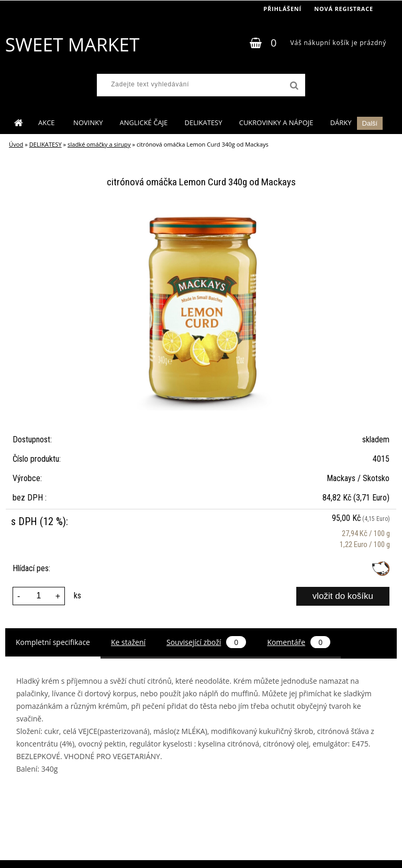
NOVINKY (88, 123)
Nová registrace (344, 9)
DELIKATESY (203, 123)
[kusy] (39, 596)
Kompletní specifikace (53, 642)
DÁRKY (341, 123)
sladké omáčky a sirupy (99, 144)
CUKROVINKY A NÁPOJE (276, 123)
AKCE (47, 123)
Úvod (16, 144)
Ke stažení (128, 642)
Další (370, 123)
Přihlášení (282, 9)
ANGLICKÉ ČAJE (144, 123)
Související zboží (206, 642)
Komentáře (299, 642)
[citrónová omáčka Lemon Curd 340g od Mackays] (201, 215)
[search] (293, 86)
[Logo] (72, 44)
